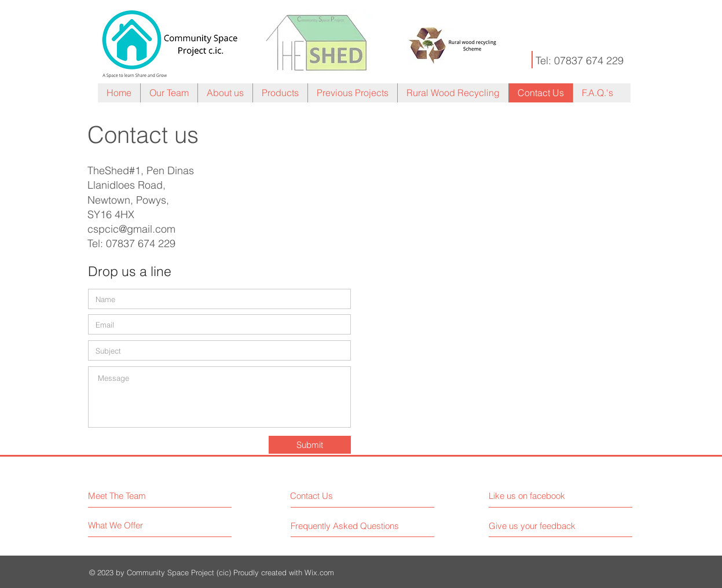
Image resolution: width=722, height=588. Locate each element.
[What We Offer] (132, 525)
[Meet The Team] (138, 496)
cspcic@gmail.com (131, 229)
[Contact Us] (334, 496)
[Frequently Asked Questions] (345, 525)
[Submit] (310, 445)
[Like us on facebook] (540, 496)
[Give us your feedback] (537, 526)
